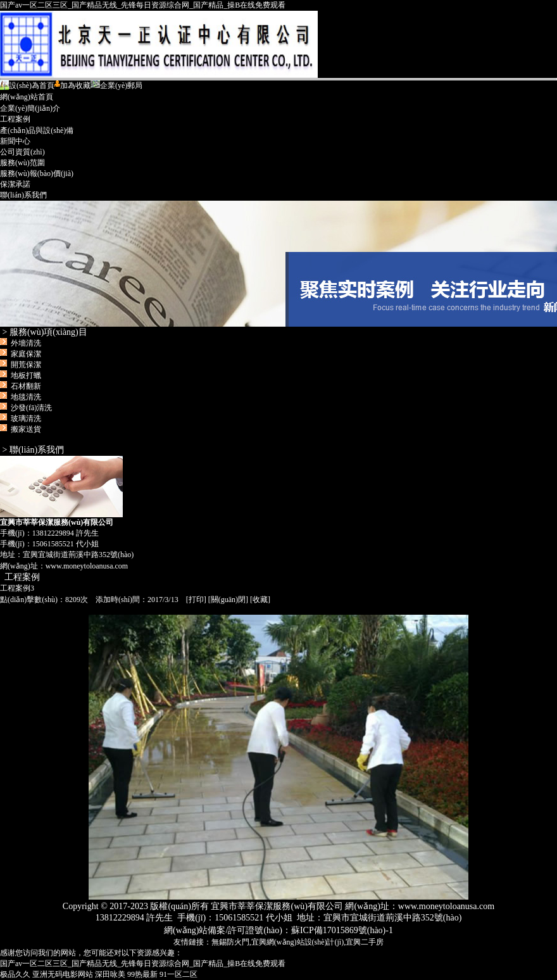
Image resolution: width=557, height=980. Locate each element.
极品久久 (15, 974)
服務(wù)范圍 (22, 163)
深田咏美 (110, 974)
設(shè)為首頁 (27, 85)
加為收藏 (72, 85)
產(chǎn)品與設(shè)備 (37, 130)
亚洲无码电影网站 (63, 974)
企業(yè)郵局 (116, 85)
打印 (196, 600)
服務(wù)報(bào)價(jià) (37, 173)
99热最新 (142, 974)
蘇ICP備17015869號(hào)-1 (342, 930)
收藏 (260, 600)
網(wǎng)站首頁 (27, 97)
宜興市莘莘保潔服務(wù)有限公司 (278, 264)
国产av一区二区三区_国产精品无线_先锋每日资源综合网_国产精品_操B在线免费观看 (143, 5)
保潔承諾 (15, 184)
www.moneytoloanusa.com (87, 566)
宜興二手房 (365, 942)
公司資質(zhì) (22, 152)
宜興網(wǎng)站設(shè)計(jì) (297, 942)
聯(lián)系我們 (23, 195)
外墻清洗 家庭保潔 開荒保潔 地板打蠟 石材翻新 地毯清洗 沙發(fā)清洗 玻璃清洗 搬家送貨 (28, 386)
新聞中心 (15, 141)
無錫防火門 (230, 942)
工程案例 (15, 119)
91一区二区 (178, 974)
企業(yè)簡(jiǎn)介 (30, 108)
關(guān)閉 (228, 600)
